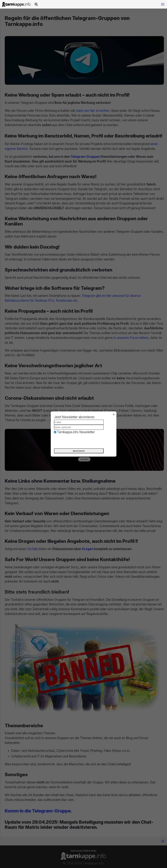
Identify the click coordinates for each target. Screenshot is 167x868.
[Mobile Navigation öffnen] (163, 4)
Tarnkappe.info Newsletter (76, 432)
